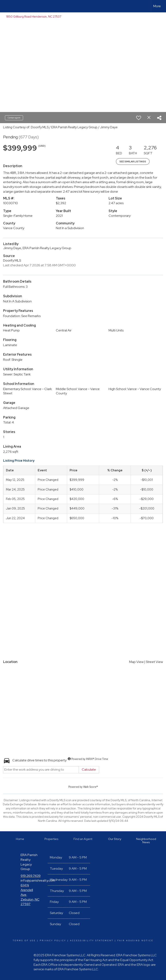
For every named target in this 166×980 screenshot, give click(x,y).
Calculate (89, 769)
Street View (154, 662)
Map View (136, 662)
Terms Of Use (24, 941)
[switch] (139, 118)
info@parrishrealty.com (38, 880)
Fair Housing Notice (135, 941)
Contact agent (14, 118)
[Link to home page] (5, 6)
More (157, 6)
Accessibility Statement (92, 941)
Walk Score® (91, 787)
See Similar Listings (133, 162)
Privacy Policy (53, 941)
